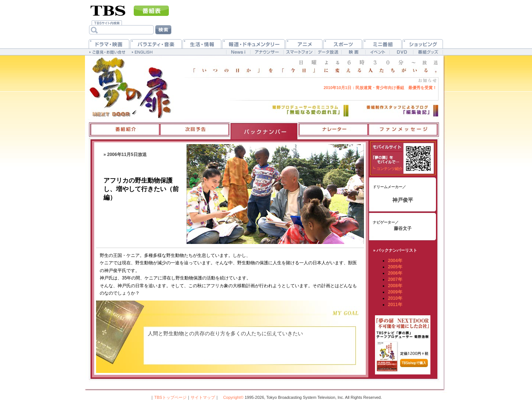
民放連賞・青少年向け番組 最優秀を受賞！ (380, 88)
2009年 (395, 292)
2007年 (395, 279)
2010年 (395, 298)
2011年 (395, 305)
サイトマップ (203, 397)
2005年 (395, 267)
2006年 (395, 273)
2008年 (395, 286)
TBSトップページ (170, 397)
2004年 (395, 261)
